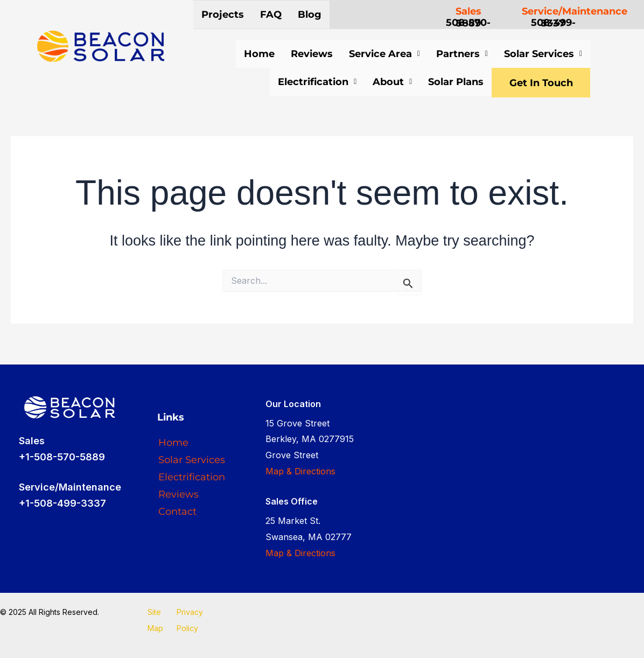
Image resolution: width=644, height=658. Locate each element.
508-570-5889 (468, 23)
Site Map (155, 620)
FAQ (271, 15)
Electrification (304, 82)
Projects (223, 15)
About (379, 82)
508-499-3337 (553, 23)
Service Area (384, 54)
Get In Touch (534, 83)
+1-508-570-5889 (62, 457)
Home (259, 54)
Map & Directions (300, 471)
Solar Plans (442, 82)
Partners (462, 54)
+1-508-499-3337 (62, 503)
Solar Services (543, 54)
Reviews (312, 54)
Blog (310, 15)
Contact (177, 512)
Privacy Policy (190, 620)
